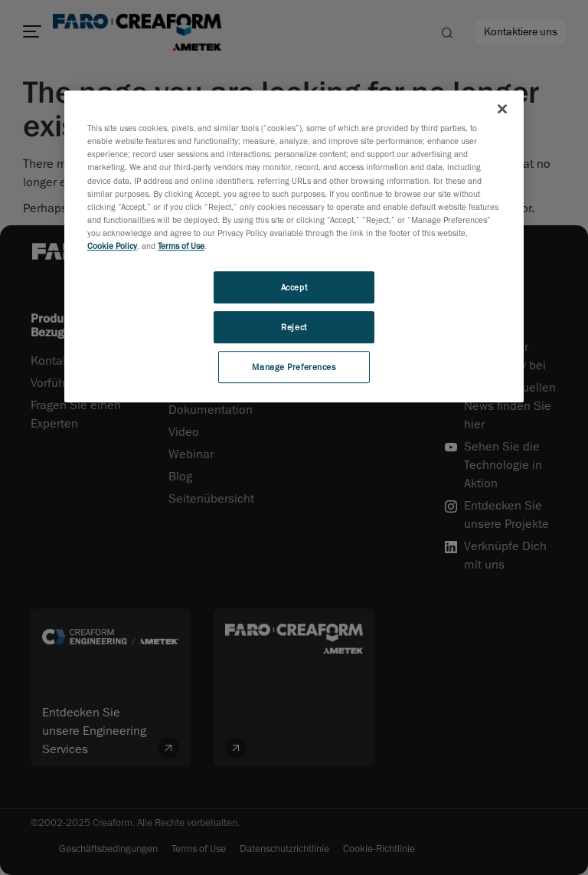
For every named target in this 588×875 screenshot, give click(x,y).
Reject (294, 327)
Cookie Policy (112, 246)
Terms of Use (181, 246)
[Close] (502, 109)
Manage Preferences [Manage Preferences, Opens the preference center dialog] (294, 367)
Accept (294, 287)
